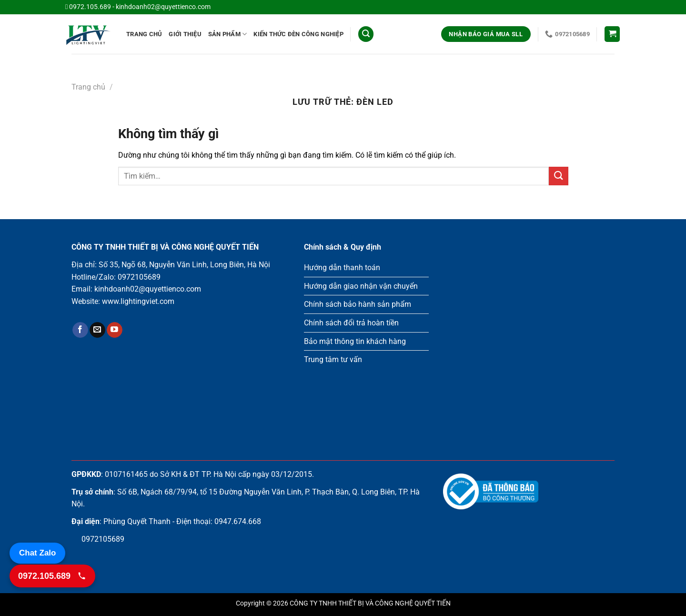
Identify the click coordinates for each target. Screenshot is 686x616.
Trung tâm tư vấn (333, 359)
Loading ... (529, 336)
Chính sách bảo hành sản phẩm (358, 304)
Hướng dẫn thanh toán (342, 268)
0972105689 (139, 277)
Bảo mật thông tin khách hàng (355, 341)
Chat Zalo (37, 553)
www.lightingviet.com (138, 301)
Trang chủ (144, 34)
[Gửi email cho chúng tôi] (97, 330)
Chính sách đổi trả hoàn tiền (351, 323)
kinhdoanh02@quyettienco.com (163, 7)
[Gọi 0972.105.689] (52, 576)
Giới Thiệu (185, 34)
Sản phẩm (228, 34)
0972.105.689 (90, 7)
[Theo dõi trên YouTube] (115, 330)
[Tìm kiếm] (366, 34)
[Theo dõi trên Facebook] (80, 330)
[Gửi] (558, 176)
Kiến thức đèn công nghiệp (298, 34)
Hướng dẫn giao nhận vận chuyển (361, 286)
